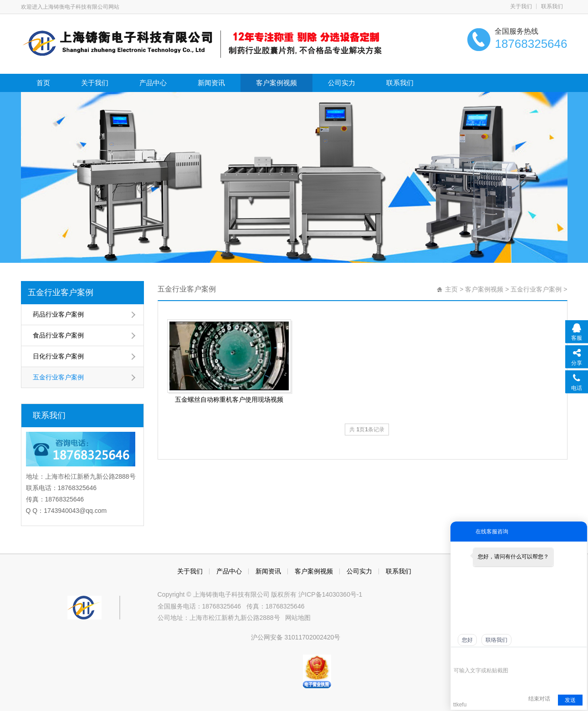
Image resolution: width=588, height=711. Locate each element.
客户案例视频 (276, 83)
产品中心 (153, 83)
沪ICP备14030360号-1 (330, 594)
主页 (451, 289)
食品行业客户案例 (58, 335)
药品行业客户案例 (58, 314)
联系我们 (552, 6)
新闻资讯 (211, 83)
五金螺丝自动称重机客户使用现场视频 (229, 399)
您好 (467, 640)
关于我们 (521, 6)
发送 (570, 700)
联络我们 (496, 640)
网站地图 (298, 618)
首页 (43, 83)
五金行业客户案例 (61, 292)
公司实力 (342, 83)
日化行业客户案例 (58, 356)
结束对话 (539, 699)
